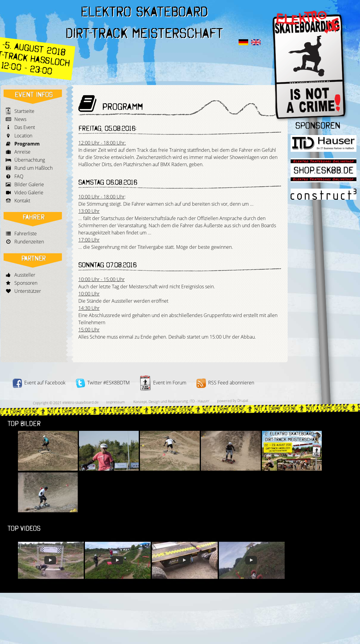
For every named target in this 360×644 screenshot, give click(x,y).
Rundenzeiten (29, 242)
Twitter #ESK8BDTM (103, 383)
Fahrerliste (26, 234)
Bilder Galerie (29, 184)
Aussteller (25, 275)
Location (23, 136)
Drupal (242, 400)
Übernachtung (30, 160)
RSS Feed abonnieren (225, 383)
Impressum (115, 402)
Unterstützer (28, 291)
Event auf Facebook (39, 383)
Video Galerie (29, 193)
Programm (27, 144)
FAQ (19, 176)
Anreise (22, 152)
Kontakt (22, 201)
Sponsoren (26, 283)
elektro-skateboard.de (80, 402)
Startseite (24, 111)
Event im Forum (163, 383)
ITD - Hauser (199, 401)
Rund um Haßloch (33, 168)
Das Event (25, 127)
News (20, 119)
